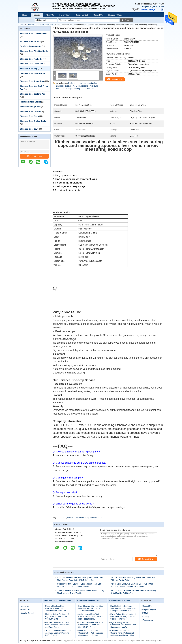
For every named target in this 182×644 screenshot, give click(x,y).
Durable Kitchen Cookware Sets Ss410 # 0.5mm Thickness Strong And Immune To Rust (123, 608)
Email (161, 7)
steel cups (62, 518)
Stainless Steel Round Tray (32, 81)
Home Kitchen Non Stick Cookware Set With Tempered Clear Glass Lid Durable (91, 633)
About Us (50, 15)
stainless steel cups (98, 518)
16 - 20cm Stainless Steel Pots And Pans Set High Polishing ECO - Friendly (58, 633)
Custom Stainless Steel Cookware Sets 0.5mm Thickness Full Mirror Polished (58, 608)
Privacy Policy (26, 640)
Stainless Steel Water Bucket (33, 73)
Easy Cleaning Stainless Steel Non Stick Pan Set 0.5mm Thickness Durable (91, 608)
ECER (159, 640)
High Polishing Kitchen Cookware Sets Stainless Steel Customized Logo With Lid (123, 625)
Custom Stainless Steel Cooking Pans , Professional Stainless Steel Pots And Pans (123, 633)
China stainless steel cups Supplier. (48, 640)
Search (128, 20)
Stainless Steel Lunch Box (32, 64)
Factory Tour (64, 15)
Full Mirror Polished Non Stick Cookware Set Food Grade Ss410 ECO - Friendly (91, 625)
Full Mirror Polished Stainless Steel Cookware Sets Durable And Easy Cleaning (57, 625)
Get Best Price (89, 89)
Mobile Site (148, 620)
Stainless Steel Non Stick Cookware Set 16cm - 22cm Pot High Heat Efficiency (91, 617)
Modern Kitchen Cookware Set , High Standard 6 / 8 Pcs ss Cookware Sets (58, 617)
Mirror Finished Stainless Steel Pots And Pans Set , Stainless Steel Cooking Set (123, 617)
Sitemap (146, 617)
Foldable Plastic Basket (30, 102)
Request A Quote (150, 7)
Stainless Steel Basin (29, 116)
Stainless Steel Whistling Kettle (34, 51)
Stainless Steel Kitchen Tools (33, 121)
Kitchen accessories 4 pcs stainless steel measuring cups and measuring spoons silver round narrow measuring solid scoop (79, 86)
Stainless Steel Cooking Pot (32, 94)
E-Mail (145, 613)
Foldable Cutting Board (30, 107)
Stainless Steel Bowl (29, 129)
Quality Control (82, 15)
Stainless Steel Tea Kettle (31, 59)
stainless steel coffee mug (78, 518)
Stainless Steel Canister (31, 111)
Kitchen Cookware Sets (30, 41)
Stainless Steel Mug (45, 25)
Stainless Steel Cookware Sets (34, 34)
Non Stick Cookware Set (31, 46)
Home (25, 15)
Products (37, 15)
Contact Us (98, 15)
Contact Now (34, 156)
